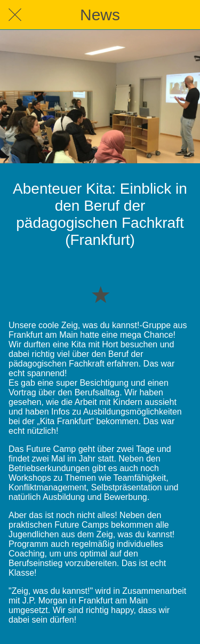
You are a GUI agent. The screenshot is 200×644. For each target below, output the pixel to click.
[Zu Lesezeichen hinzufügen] (100, 294)
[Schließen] (15, 15)
